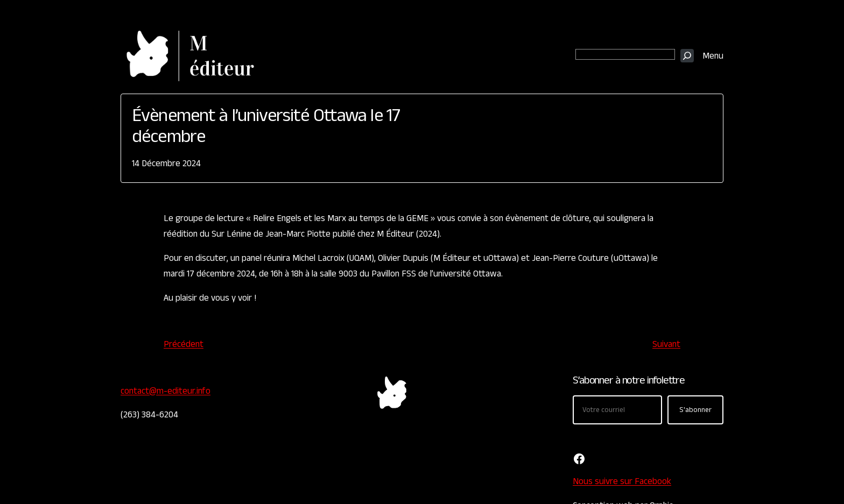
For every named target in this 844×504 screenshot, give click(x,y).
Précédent (184, 344)
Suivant (666, 344)
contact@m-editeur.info (166, 391)
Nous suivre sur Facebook (622, 481)
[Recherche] (687, 56)
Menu (713, 56)
